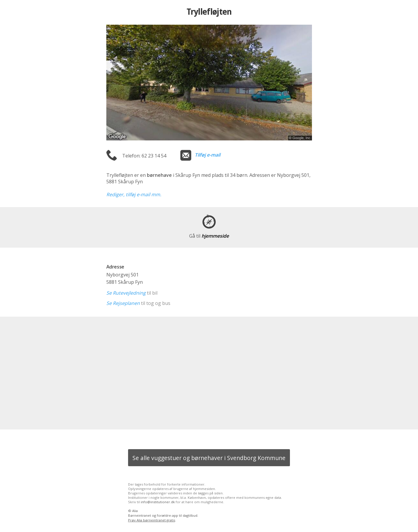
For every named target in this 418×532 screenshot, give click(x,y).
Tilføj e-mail (208, 155)
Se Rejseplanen (123, 303)
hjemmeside (209, 236)
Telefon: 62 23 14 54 (144, 156)
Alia (135, 511)
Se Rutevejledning (126, 293)
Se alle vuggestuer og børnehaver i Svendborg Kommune (209, 458)
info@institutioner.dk (158, 502)
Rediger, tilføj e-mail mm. (134, 194)
